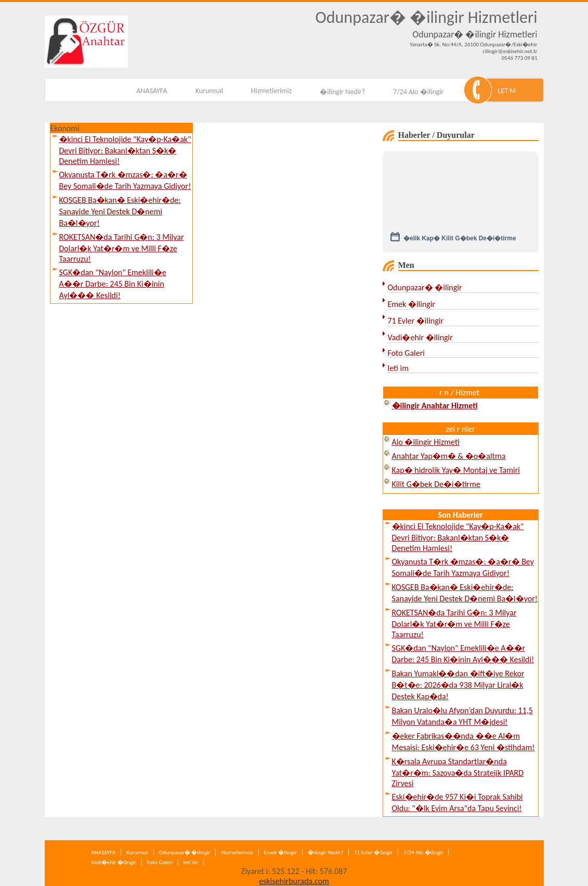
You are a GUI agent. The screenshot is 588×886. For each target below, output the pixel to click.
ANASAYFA (152, 91)
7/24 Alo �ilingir (418, 92)
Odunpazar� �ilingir (425, 287)
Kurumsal (209, 91)
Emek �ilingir (412, 304)
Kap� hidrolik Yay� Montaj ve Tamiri (456, 470)
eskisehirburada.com (294, 881)
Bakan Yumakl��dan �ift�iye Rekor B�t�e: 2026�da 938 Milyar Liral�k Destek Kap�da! (458, 685)
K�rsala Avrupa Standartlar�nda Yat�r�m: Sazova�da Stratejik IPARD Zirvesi (458, 772)
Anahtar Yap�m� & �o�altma (449, 456)
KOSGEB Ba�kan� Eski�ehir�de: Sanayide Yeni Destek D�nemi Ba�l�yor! (120, 211)
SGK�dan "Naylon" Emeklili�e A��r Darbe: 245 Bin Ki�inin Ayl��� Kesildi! (113, 284)
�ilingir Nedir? (342, 92)
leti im (398, 368)
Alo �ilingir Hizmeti (426, 442)
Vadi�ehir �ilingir (420, 337)
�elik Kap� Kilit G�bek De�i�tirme (460, 241)
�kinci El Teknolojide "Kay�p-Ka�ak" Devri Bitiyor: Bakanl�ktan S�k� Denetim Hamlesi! (125, 150)
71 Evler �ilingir (416, 321)
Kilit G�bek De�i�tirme (436, 484)
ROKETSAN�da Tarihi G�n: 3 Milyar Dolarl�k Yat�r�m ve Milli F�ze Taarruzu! (122, 248)
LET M (507, 91)
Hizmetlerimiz (271, 91)
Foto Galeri (406, 353)
